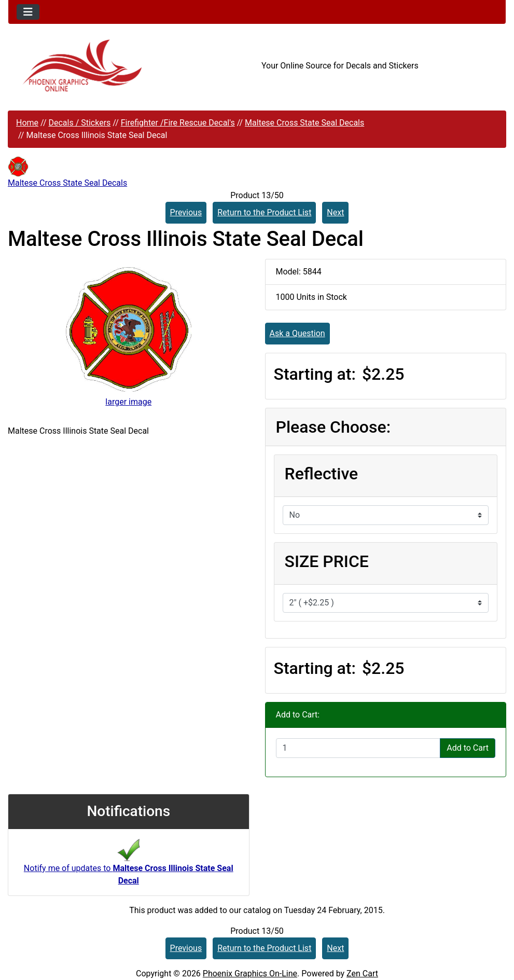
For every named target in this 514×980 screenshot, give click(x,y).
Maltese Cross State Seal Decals (304, 123)
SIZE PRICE (327, 561)
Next (335, 212)
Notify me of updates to (129, 865)
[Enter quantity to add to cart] (358, 748)
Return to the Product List (264, 212)
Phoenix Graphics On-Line (250, 974)
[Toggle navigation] (28, 12)
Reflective (322, 474)
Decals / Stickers (79, 123)
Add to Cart (468, 748)
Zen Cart (362, 974)
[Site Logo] (91, 66)
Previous (186, 212)
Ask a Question (297, 333)
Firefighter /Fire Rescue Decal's (178, 123)
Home (27, 123)
